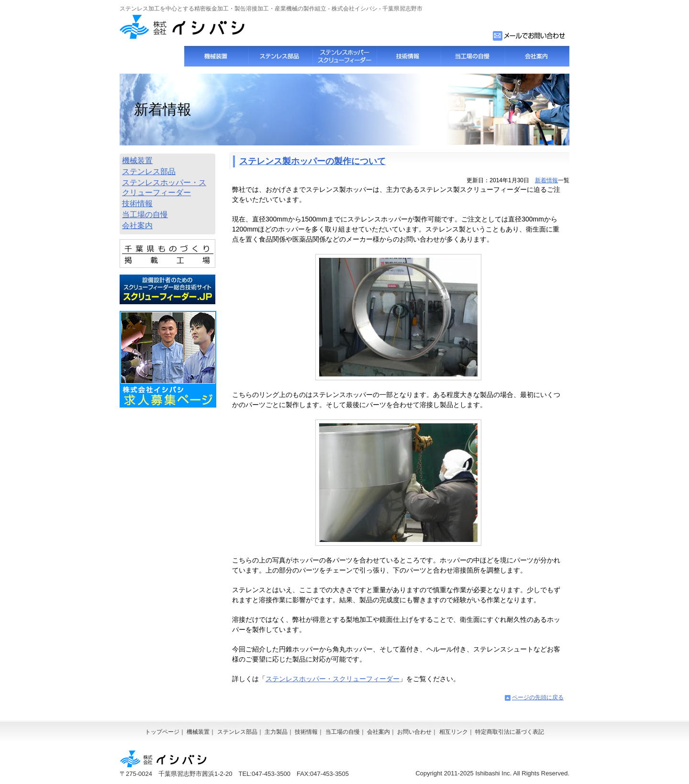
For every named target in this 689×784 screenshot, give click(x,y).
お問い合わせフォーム (530, 36)
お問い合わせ (414, 732)
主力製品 (276, 732)
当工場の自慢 (473, 56)
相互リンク (454, 732)
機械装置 (216, 56)
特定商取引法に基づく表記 (510, 732)
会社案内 (537, 56)
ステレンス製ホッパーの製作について (312, 161)
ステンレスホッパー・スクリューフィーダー (333, 679)
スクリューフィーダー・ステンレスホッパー (344, 56)
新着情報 (546, 180)
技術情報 (409, 56)
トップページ (152, 56)
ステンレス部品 (280, 56)
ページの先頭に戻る (538, 697)
